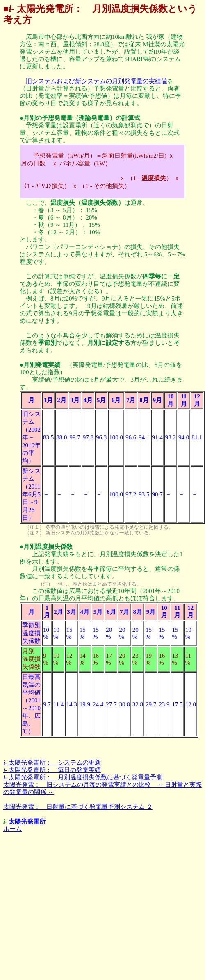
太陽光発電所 (27, 822)
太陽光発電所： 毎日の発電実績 (52, 770)
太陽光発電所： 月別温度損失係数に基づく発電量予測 (83, 777)
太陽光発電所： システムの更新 (52, 763)
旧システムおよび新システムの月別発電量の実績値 (97, 81)
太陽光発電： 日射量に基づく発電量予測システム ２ (78, 807)
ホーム (13, 829)
